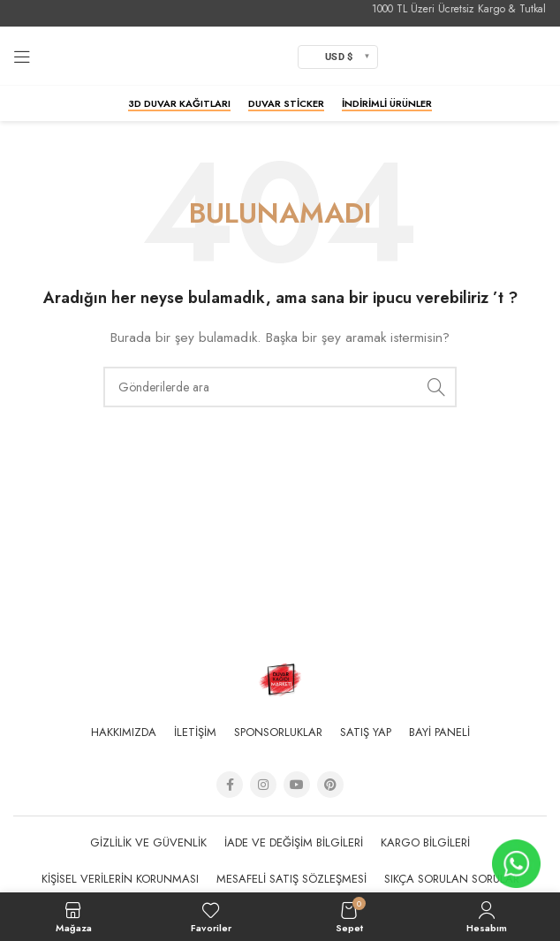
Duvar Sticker (286, 104)
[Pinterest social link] (330, 785)
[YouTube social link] (297, 785)
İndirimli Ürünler (387, 104)
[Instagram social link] (263, 785)
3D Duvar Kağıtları (179, 104)
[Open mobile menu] (22, 57)
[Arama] (280, 387)
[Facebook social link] (230, 785)
